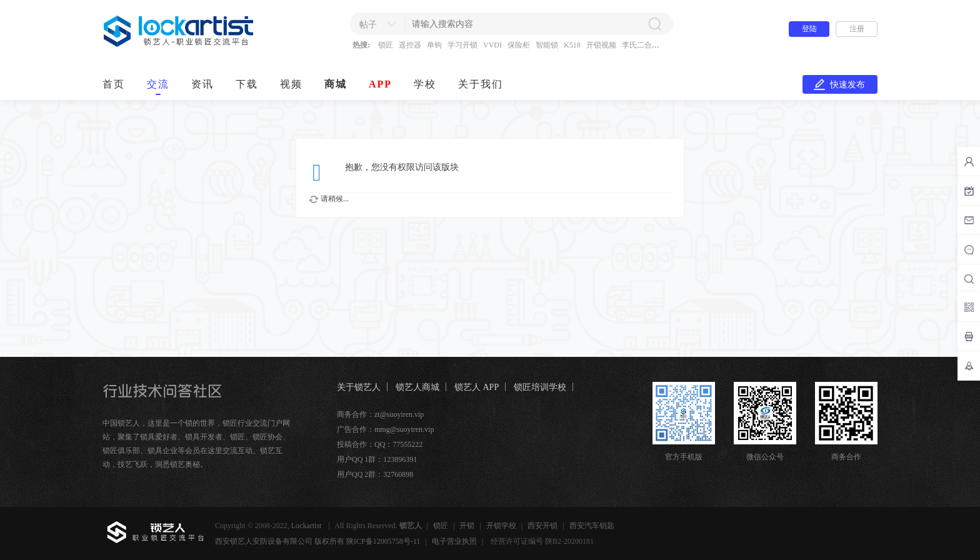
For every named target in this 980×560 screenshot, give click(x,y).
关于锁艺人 (359, 387)
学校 (425, 84)
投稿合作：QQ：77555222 (380, 444)
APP (380, 84)
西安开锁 (542, 526)
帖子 (368, 25)
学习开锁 (462, 45)
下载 (247, 84)
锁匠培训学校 (540, 387)
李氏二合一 (641, 45)
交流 (158, 84)
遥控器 (410, 45)
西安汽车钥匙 (592, 526)
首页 (114, 84)
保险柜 (519, 45)
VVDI (492, 45)
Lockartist (307, 526)
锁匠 (386, 45)
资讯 (202, 84)
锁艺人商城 (417, 387)
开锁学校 (501, 526)
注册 (857, 29)
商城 (336, 84)
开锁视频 (601, 45)
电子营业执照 (454, 541)
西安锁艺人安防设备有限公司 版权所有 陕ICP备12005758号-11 (317, 541)
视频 (291, 84)
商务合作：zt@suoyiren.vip (380, 414)
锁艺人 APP (477, 387)
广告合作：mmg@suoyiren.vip (385, 429)
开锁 (467, 526)
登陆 (809, 29)
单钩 (434, 45)
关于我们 (481, 84)
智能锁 (547, 45)
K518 (572, 45)
